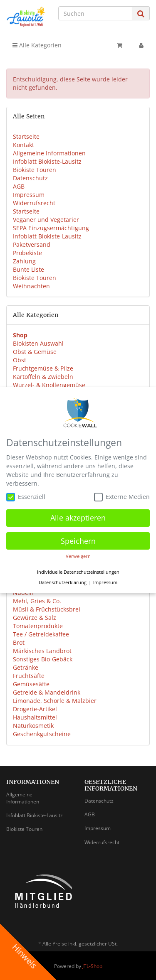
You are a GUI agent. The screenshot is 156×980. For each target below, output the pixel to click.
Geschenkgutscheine (42, 734)
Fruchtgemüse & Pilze (43, 368)
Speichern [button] (78, 539)
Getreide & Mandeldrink (47, 692)
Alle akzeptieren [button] (78, 516)
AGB (19, 186)
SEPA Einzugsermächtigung (51, 228)
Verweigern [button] (78, 555)
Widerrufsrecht (34, 203)
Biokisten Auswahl (38, 343)
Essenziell (26, 495)
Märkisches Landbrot (42, 651)
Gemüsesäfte (31, 684)
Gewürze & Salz (35, 618)
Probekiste (27, 253)
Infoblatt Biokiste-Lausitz (47, 161)
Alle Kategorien (37, 45)
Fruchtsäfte (29, 676)
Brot (19, 642)
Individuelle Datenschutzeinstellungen (78, 570)
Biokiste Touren (35, 170)
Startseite (26, 136)
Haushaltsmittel (35, 717)
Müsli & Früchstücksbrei (47, 609)
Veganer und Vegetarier (46, 220)
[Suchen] (95, 13)
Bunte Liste (28, 269)
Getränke (26, 667)
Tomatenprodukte (38, 626)
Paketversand (32, 244)
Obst (20, 360)
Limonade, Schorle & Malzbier (55, 701)
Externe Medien (122, 495)
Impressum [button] (105, 581)
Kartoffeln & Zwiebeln (43, 377)
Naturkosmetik (33, 726)
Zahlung (24, 261)
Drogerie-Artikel (35, 709)
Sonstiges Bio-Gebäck (43, 659)
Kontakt (24, 145)
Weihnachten (31, 286)
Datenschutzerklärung (63, 581)
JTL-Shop (92, 966)
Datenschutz (30, 178)
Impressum (29, 195)
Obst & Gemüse (35, 352)
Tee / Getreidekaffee (41, 634)
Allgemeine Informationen (49, 153)
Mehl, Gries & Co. (37, 601)
